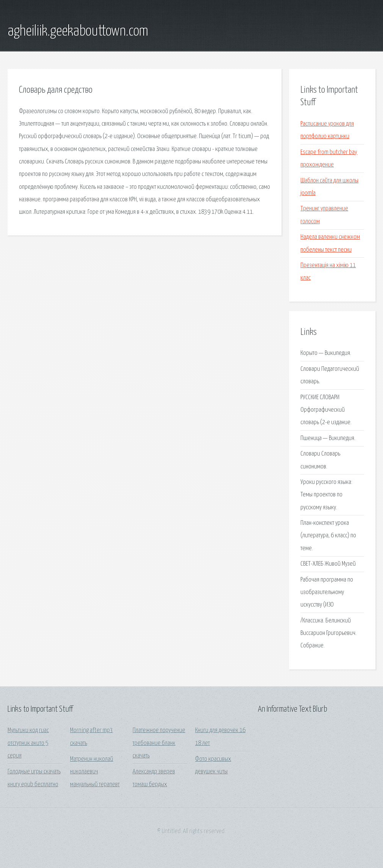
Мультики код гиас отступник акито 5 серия (28, 743)
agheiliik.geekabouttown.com (78, 31)
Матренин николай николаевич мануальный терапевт (95, 772)
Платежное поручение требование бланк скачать (159, 743)
